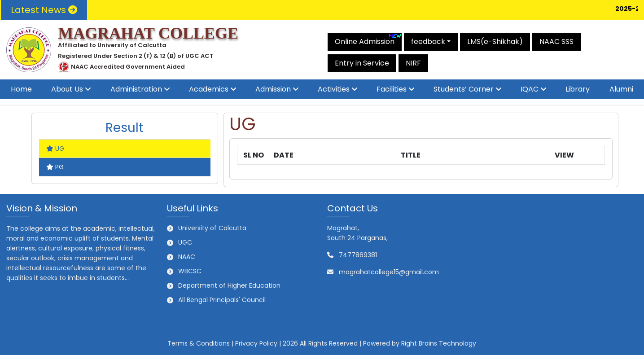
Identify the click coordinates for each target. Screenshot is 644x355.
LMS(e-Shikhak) (495, 42)
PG (55, 167)
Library (578, 89)
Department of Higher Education (229, 285)
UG (55, 149)
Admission (273, 89)
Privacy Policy (256, 343)
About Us (67, 89)
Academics (209, 89)
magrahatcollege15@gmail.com (389, 272)
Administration (136, 89)
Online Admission (368, 40)
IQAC (530, 89)
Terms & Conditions (199, 343)
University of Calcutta (212, 228)
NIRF (413, 63)
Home (21, 89)
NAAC (187, 257)
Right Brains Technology (439, 343)
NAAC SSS (556, 42)
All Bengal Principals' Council (222, 300)
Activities (334, 89)
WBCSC (190, 271)
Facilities (392, 89)
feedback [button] (428, 42)
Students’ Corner (464, 89)
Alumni (621, 89)
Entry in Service (362, 63)
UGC (185, 242)
